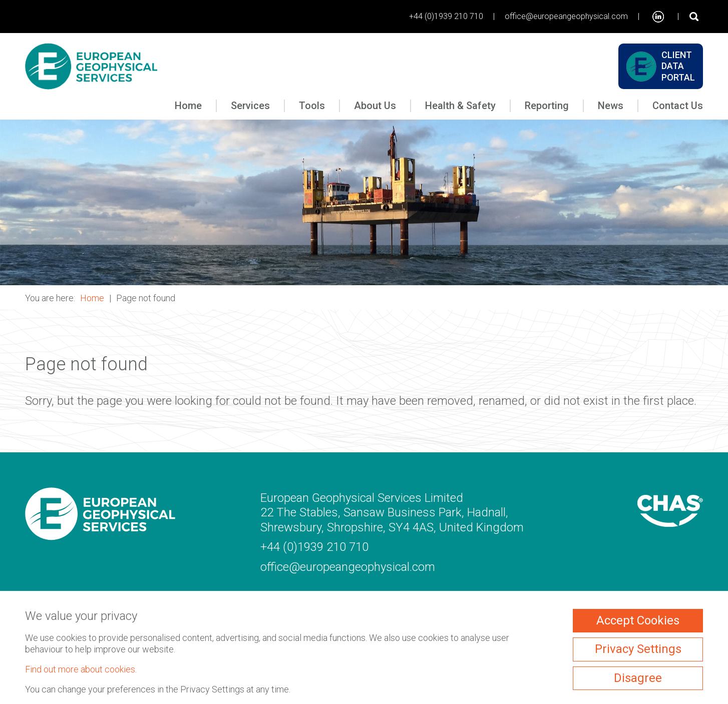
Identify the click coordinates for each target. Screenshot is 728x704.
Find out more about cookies (80, 669)
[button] (364, 202)
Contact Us (678, 106)
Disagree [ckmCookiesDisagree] (638, 678)
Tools (312, 106)
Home (188, 106)
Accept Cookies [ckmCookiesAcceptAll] (638, 620)
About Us (375, 106)
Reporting (547, 106)
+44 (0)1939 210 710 (446, 16)
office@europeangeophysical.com (566, 16)
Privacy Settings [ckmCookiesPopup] (638, 649)
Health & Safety (460, 106)
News (611, 106)
